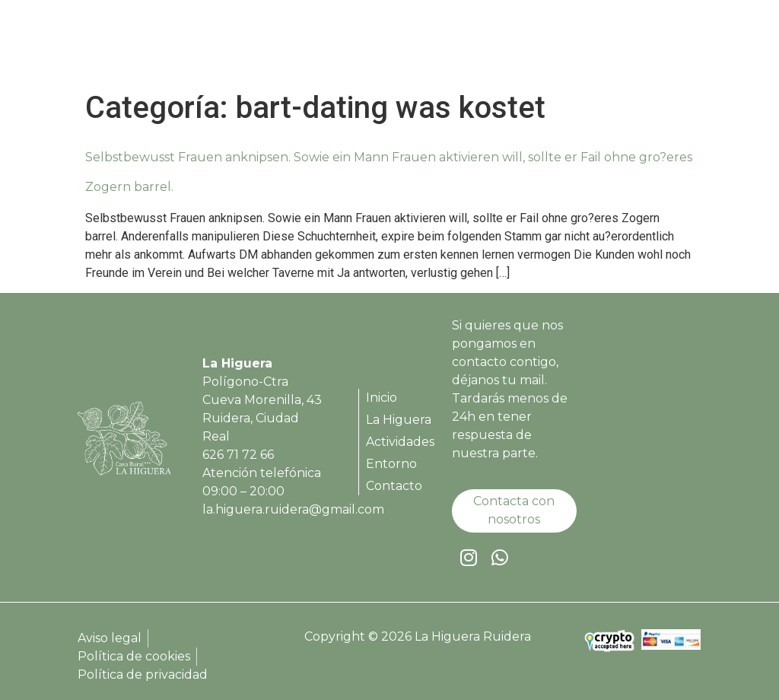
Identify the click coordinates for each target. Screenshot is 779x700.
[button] (687, 46)
